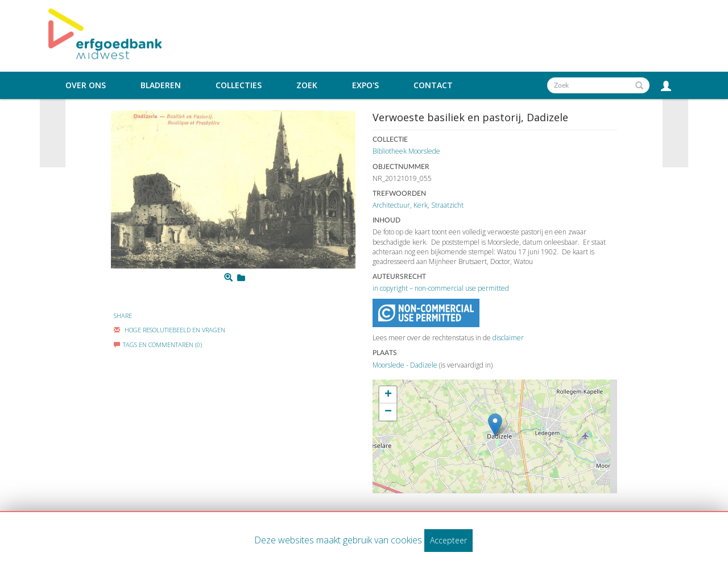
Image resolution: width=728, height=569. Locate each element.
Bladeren (161, 85)
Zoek (307, 85)
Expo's (365, 85)
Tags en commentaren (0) (158, 345)
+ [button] (388, 395)
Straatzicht (447, 205)
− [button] (388, 412)
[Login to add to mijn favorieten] (241, 278)
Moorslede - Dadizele (405, 365)
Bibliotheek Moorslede (406, 151)
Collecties (239, 85)
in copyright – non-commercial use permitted (441, 288)
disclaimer (508, 338)
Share (123, 316)
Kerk (421, 205)
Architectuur (391, 205)
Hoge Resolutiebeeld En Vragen (169, 330)
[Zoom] (228, 278)
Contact (433, 85)
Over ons (86, 85)
